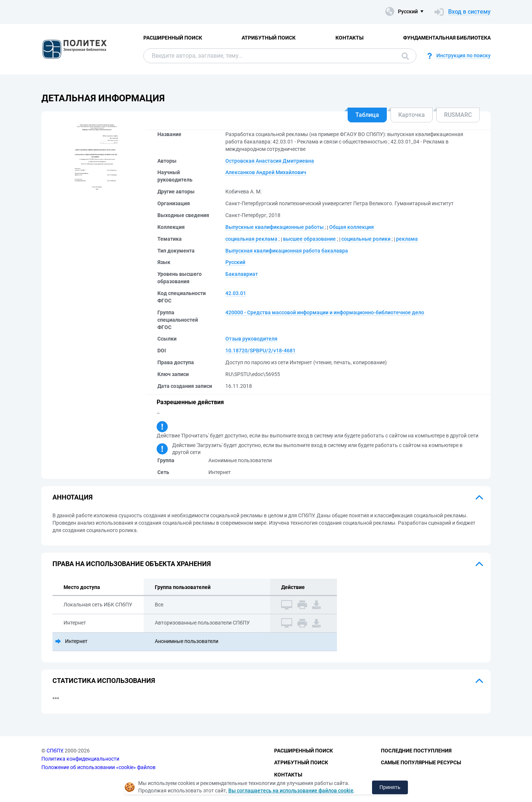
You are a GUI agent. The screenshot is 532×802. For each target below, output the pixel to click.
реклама (407, 239)
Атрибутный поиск (269, 38)
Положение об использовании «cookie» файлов (98, 767)
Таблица (367, 115)
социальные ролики (366, 239)
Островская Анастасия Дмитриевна (270, 161)
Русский (235, 262)
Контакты (349, 38)
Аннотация (73, 497)
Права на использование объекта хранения (132, 564)
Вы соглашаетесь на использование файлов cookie (291, 791)
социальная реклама (251, 239)
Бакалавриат (242, 274)
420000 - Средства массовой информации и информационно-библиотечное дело (325, 312)
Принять (390, 787)
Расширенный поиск (173, 38)
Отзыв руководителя (251, 339)
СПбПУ (54, 751)
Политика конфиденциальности (80, 759)
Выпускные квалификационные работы (274, 227)
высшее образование (309, 239)
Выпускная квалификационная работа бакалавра (287, 251)
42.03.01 (236, 293)
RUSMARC (458, 115)
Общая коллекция (352, 227)
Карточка (412, 115)
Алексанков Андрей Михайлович (266, 172)
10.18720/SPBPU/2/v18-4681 (260, 351)
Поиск (405, 56)
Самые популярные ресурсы (421, 762)
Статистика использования (104, 681)
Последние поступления (416, 751)
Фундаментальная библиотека (447, 38)
